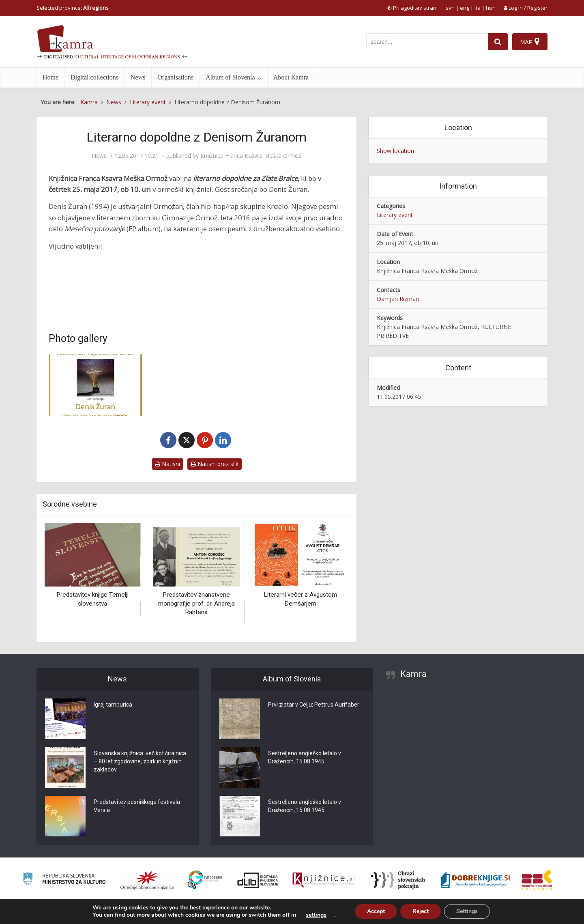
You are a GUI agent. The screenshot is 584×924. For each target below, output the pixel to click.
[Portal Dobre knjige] (475, 880)
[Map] (530, 42)
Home (50, 77)
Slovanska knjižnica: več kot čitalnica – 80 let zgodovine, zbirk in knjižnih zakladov (140, 761)
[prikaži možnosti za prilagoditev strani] (412, 8)
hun (491, 8)
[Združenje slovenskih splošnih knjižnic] (323, 880)
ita (478, 8)
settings (316, 915)
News (138, 77)
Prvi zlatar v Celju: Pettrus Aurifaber (314, 705)
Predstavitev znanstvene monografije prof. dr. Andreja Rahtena (196, 603)
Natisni (167, 464)
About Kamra (291, 77)
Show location (395, 151)
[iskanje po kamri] (427, 42)
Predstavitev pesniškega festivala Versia (137, 806)
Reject (421, 911)
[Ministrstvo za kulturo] (64, 880)
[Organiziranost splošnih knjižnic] (147, 880)
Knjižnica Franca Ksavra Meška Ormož (251, 156)
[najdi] (498, 42)
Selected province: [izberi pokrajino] (73, 8)
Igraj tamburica (113, 705)
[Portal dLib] (258, 880)
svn (450, 8)
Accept (376, 911)
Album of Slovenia (230, 77)
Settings (467, 911)
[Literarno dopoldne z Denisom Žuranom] (95, 385)
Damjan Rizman (398, 299)
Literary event (395, 215)
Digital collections (94, 77)
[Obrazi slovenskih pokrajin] (398, 880)
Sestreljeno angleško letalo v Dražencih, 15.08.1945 (305, 757)
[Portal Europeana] (205, 880)
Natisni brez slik (215, 464)
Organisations (175, 77)
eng (465, 8)
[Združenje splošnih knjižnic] (537, 880)
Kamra (413, 674)
